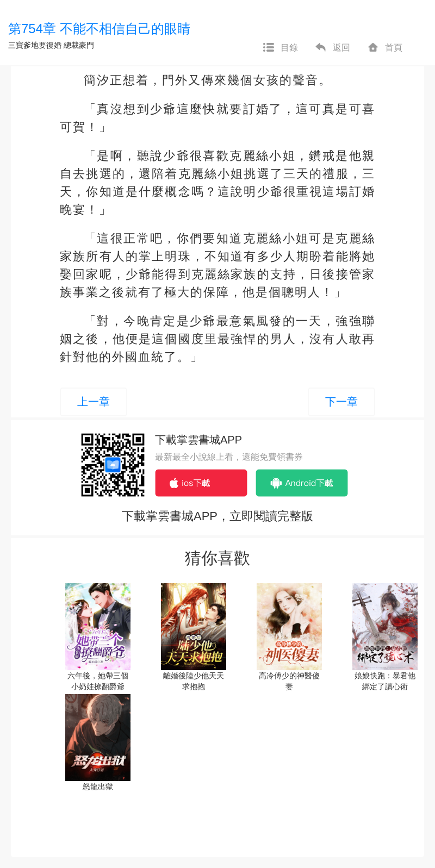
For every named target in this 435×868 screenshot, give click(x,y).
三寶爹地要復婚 (35, 45)
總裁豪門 (79, 45)
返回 (332, 48)
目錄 (280, 48)
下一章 (341, 402)
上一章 (94, 402)
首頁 (384, 48)
